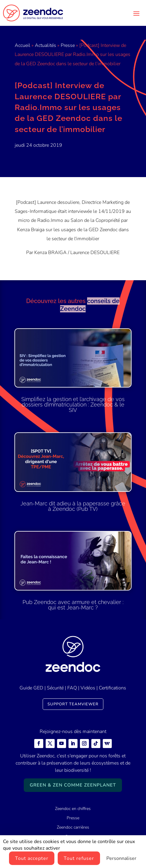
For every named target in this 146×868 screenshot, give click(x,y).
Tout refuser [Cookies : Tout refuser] (79, 858)
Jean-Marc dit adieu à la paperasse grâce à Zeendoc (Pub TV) (73, 506)
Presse (68, 45)
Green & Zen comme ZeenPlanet (73, 785)
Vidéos (88, 688)
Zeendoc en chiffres (73, 809)
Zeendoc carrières (73, 827)
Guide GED (31, 688)
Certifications (113, 688)
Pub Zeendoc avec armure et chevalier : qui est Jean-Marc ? (73, 605)
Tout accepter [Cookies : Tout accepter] (32, 858)
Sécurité (55, 688)
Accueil (23, 45)
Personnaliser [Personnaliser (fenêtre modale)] (121, 858)
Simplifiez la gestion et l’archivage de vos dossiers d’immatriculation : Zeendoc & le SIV (73, 405)
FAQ (72, 688)
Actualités (46, 45)
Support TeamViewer (73, 704)
